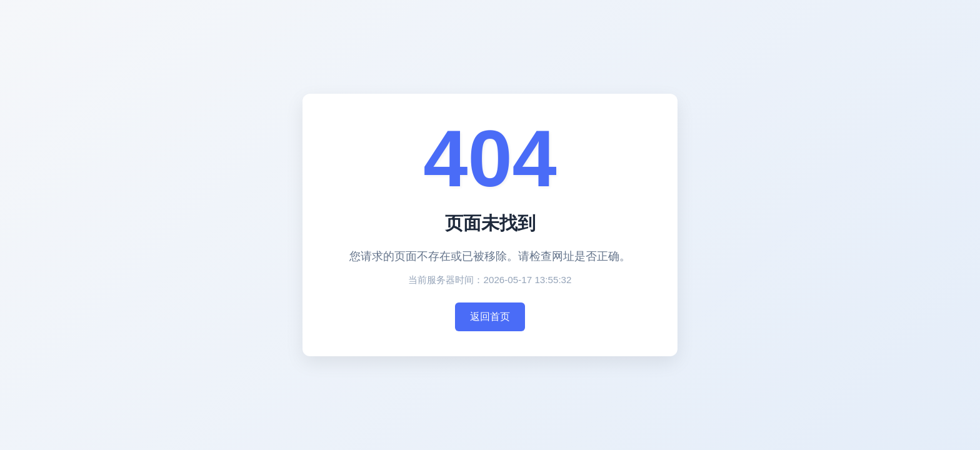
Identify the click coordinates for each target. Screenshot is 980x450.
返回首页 (490, 317)
